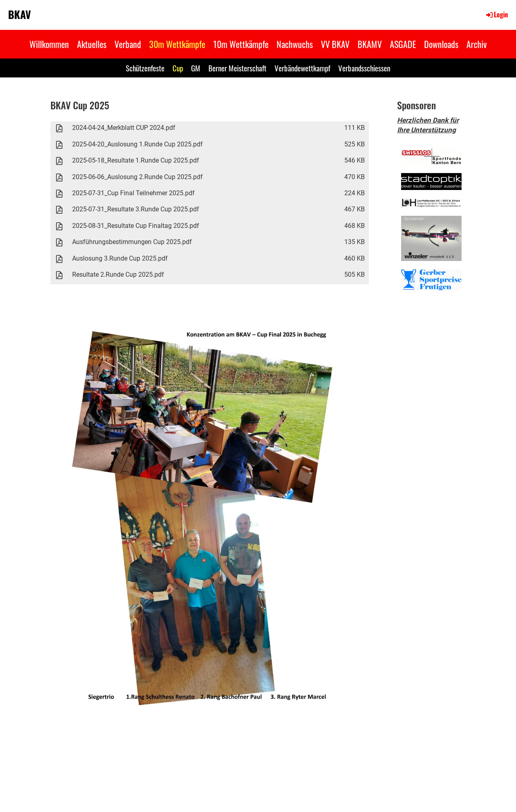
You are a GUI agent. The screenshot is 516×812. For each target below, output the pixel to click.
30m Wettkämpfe (177, 44)
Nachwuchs (295, 44)
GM (196, 68)
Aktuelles (92, 44)
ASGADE (403, 44)
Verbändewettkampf (302, 68)
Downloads (441, 44)
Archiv (476, 44)
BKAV (20, 15)
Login (496, 15)
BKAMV (370, 44)
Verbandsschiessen (364, 68)
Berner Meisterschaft (237, 68)
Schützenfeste (145, 68)
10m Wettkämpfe (241, 44)
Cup (178, 68)
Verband (128, 44)
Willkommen (49, 44)
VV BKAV (335, 44)
